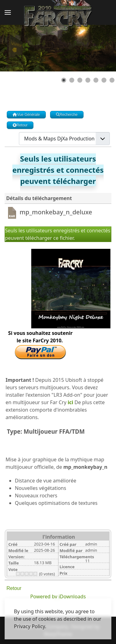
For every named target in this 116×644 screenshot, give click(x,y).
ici (71, 402)
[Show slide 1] (64, 80)
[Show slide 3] (80, 80)
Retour (14, 588)
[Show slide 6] (104, 80)
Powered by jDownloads (58, 596)
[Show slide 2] (72, 80)
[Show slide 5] (96, 80)
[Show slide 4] (88, 80)
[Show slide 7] (112, 80)
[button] (8, 12)
